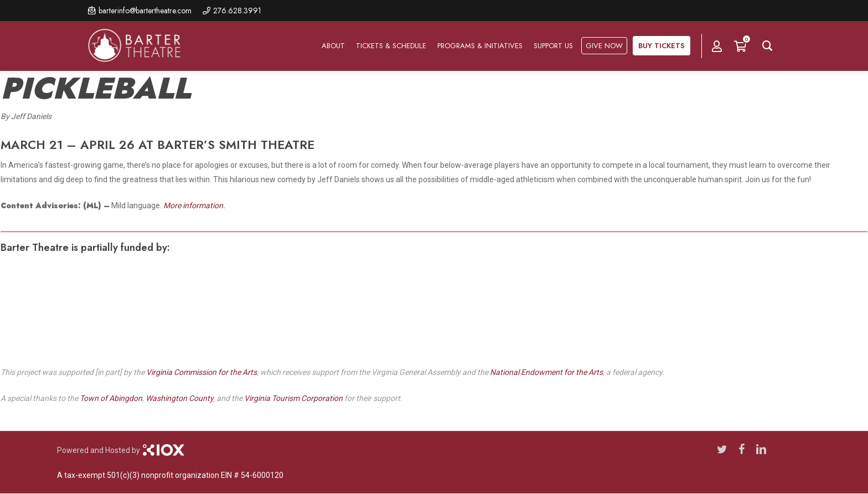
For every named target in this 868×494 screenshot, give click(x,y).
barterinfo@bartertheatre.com (145, 11)
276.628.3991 (237, 11)
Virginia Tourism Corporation (293, 398)
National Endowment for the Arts (546, 372)
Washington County (179, 398)
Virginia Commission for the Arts (201, 372)
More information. (194, 205)
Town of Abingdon (111, 398)
